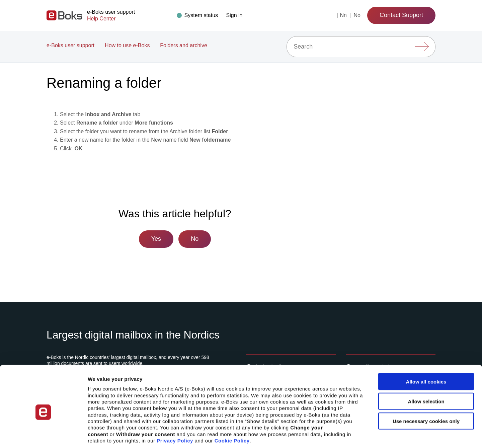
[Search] (361, 47)
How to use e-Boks (127, 45)
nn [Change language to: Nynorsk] (344, 15)
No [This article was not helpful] (195, 239)
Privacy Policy (175, 409)
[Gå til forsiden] (64, 15)
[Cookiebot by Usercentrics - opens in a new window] (43, 435)
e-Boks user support (70, 45)
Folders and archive (184, 45)
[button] (234, 15)
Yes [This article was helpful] (156, 239)
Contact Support (401, 15)
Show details (351, 435)
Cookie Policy (232, 409)
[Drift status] (198, 15)
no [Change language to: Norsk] (357, 15)
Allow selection (426, 369)
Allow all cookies (426, 350)
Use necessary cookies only (426, 389)
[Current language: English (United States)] (337, 15)
